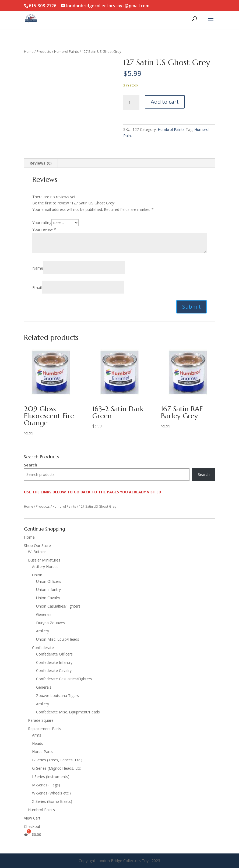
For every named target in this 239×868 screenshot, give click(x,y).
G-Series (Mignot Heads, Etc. (57, 768)
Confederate (43, 648)
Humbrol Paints (66, 51)
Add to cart (165, 102)
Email (37, 287)
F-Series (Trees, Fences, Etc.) (57, 760)
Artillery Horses (45, 567)
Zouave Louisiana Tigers (57, 696)
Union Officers (49, 581)
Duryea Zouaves (50, 623)
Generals (44, 614)
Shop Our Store (37, 545)
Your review (44, 229)
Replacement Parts (45, 729)
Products (44, 51)
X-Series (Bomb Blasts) (52, 801)
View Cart (32, 818)
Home (29, 51)
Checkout (32, 826)
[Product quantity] (131, 103)
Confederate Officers (54, 654)
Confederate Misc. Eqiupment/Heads (68, 712)
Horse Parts (42, 752)
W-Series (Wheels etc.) (51, 793)
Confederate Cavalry (54, 670)
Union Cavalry (48, 598)
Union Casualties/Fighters (58, 606)
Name (38, 268)
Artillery (43, 631)
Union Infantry (48, 589)
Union (37, 575)
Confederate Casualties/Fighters (64, 679)
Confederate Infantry (54, 662)
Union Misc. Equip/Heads (58, 639)
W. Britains (37, 552)
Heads (38, 743)
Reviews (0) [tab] (41, 163)
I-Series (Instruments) (51, 777)
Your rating (42, 223)
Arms (37, 735)
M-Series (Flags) (46, 785)
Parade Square (41, 720)
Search (31, 465)
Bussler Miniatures (44, 560)
